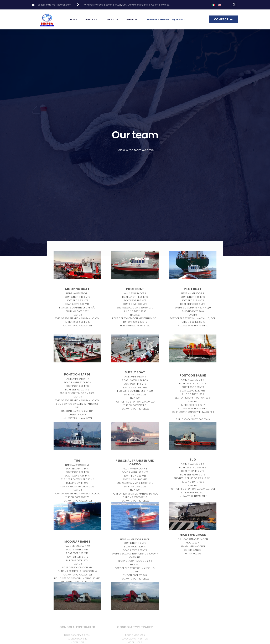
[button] (234, 5)
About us (112, 19)
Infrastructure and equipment (165, 19)
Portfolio (92, 19)
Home (73, 19)
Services (132, 19)
